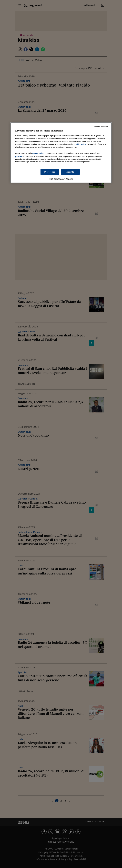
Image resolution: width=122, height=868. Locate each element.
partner (19, 156)
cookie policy (80, 144)
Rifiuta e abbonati (101, 127)
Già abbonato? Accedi (61, 179)
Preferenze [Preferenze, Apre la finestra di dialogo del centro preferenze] (50, 172)
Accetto (70, 172)
